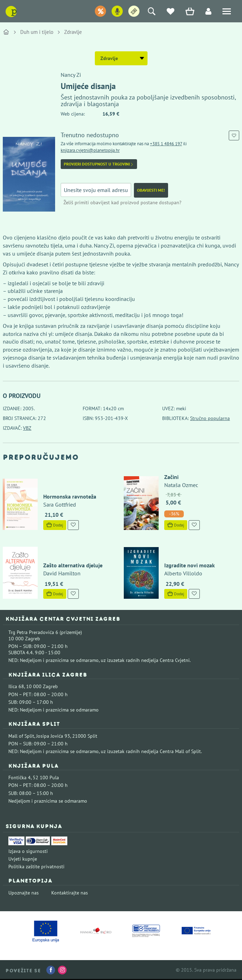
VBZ (27, 428)
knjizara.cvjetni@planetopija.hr (90, 150)
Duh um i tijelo (37, 32)
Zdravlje (73, 32)
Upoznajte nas (24, 893)
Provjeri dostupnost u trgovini (99, 164)
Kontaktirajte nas (70, 893)
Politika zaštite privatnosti (36, 867)
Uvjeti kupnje (23, 859)
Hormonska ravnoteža (70, 496)
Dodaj (55, 525)
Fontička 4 (20, 778)
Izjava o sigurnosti (28, 851)
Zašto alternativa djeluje (73, 565)
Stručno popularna (210, 418)
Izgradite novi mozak (190, 565)
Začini (171, 477)
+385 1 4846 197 (166, 144)
